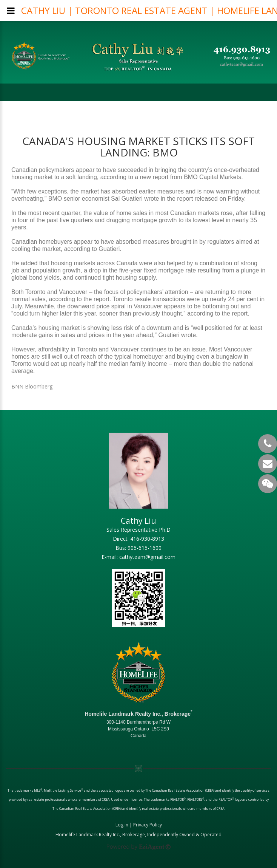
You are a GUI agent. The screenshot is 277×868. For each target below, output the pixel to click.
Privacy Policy (148, 825)
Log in (122, 825)
